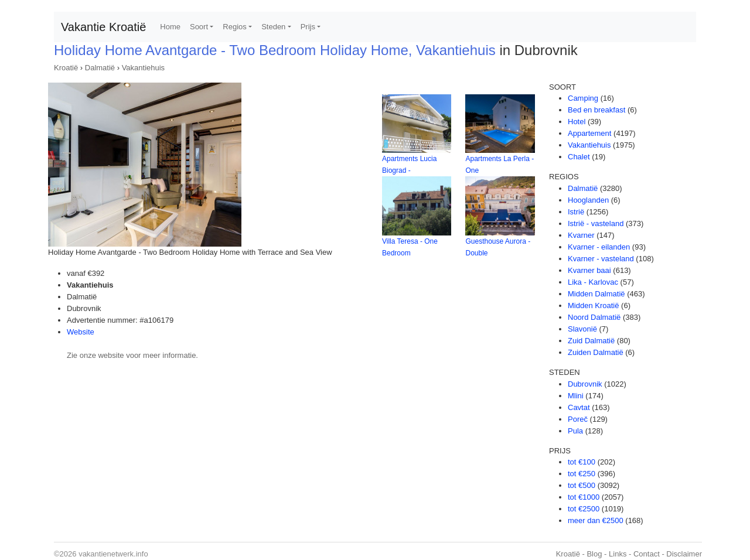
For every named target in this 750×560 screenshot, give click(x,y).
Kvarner (581, 235)
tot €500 (582, 485)
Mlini (576, 396)
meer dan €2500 (596, 520)
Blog (594, 554)
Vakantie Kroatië (103, 27)
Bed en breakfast (596, 110)
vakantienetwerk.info (113, 554)
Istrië (576, 212)
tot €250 (582, 474)
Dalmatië (100, 68)
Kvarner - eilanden (599, 247)
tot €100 (582, 462)
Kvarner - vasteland (601, 259)
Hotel (577, 122)
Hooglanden (588, 200)
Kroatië (66, 68)
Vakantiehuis (143, 68)
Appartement (589, 133)
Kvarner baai (589, 270)
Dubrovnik (585, 384)
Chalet (579, 157)
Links (618, 554)
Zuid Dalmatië (591, 341)
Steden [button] (273, 27)
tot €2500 (584, 509)
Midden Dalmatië (596, 294)
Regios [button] (234, 27)
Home (170, 27)
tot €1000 (584, 497)
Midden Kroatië (593, 305)
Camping (583, 98)
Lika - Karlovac (593, 282)
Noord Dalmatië (594, 317)
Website (81, 332)
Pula (575, 431)
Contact (647, 554)
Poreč (578, 419)
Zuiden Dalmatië (596, 352)
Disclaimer (684, 554)
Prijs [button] (308, 27)
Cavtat (579, 407)
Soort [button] (199, 27)
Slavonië (582, 329)
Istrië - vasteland (596, 223)
